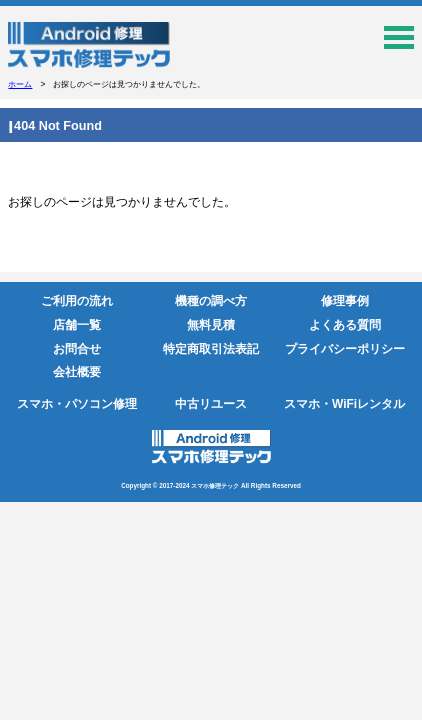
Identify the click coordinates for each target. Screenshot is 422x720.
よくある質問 (345, 325)
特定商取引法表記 (211, 349)
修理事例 (345, 301)
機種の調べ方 (211, 301)
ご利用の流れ (77, 301)
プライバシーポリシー (345, 349)
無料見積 (211, 325)
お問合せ (77, 349)
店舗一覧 (77, 325)
